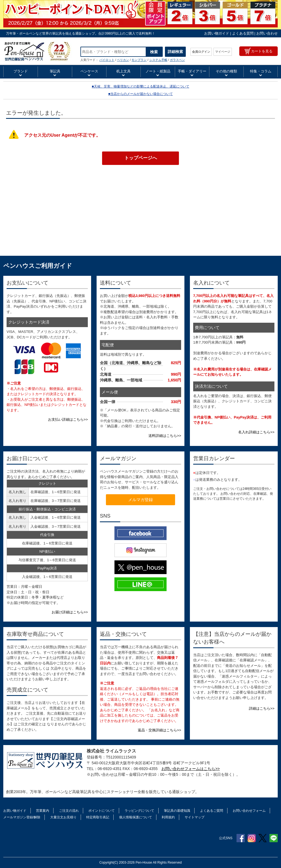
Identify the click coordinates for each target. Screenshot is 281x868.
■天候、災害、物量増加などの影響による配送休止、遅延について (140, 86)
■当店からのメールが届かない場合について (140, 94)
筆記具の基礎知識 (177, 811)
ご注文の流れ (69, 811)
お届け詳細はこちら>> (70, 612)
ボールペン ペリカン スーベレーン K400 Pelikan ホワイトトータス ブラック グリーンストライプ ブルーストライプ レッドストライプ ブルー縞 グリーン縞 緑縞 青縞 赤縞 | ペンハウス (38, 51)
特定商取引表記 (98, 817)
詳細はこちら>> (262, 708)
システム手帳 (158, 60)
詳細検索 (175, 52)
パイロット (107, 60)
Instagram (252, 838)
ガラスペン (177, 60)
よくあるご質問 (212, 811)
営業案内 (43, 811)
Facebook (241, 838)
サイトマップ (195, 817)
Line (274, 838)
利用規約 (168, 817)
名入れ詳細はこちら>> (256, 432)
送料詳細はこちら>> (165, 436)
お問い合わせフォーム (249, 811)
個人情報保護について (136, 817)
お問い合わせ (267, 33)
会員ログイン (201, 52)
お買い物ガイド (217, 33)
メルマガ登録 (140, 500)
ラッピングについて (139, 811)
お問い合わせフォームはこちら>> (190, 769)
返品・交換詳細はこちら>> (159, 730)
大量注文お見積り (63, 817)
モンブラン (139, 60)
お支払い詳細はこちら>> (68, 419)
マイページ (223, 52)
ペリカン (123, 60)
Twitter (263, 838)
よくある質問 (243, 33)
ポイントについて (102, 811)
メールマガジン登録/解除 (22, 817)
